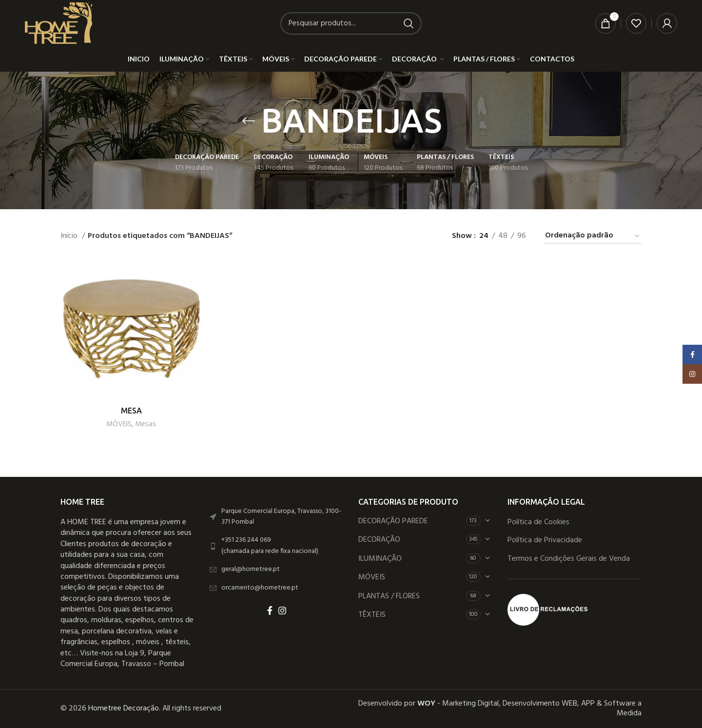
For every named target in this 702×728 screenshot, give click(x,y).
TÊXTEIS (372, 615)
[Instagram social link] (282, 610)
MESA (131, 411)
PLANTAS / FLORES (389, 596)
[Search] (351, 23)
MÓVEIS (119, 424)
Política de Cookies (538, 522)
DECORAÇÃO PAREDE (393, 521)
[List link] (277, 546)
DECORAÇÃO (380, 540)
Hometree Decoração (124, 708)
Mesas (146, 424)
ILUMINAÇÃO (380, 559)
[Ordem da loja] (593, 236)
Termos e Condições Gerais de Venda (569, 559)
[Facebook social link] (270, 610)
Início (70, 236)
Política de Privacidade (545, 540)
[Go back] (249, 121)
